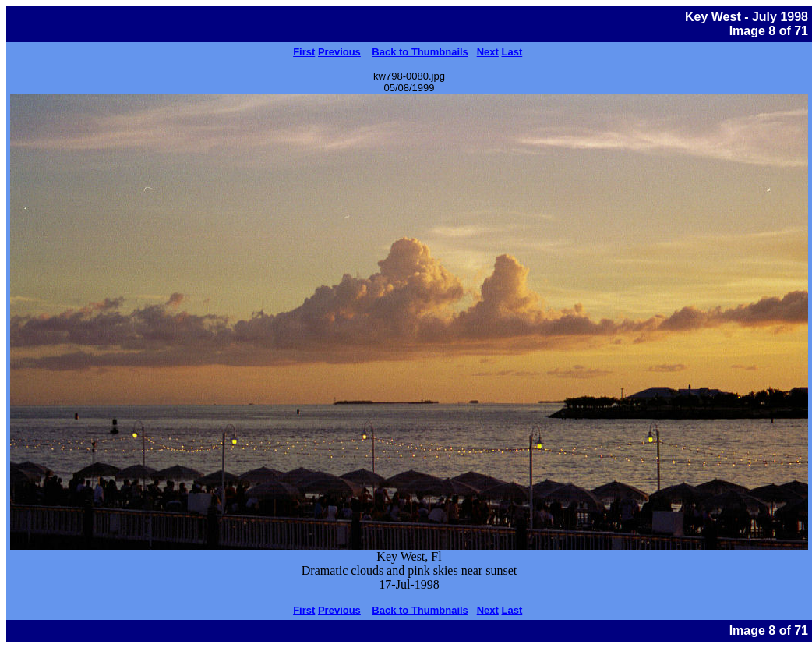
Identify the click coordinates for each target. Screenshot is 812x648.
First (304, 52)
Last (512, 52)
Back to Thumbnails (420, 52)
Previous (339, 52)
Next (488, 52)
